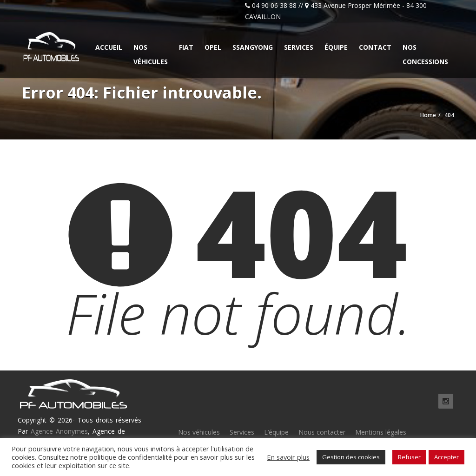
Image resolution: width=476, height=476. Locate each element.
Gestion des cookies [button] (351, 457)
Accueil (109, 47)
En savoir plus (288, 457)
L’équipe (276, 432)
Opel (213, 47)
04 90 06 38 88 (274, 5)
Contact (375, 47)
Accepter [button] (446, 457)
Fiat (186, 47)
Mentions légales (381, 432)
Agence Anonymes (59, 431)
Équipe (336, 47)
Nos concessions (425, 54)
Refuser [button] (409, 457)
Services (299, 47)
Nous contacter (322, 432)
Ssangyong (253, 47)
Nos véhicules (151, 54)
